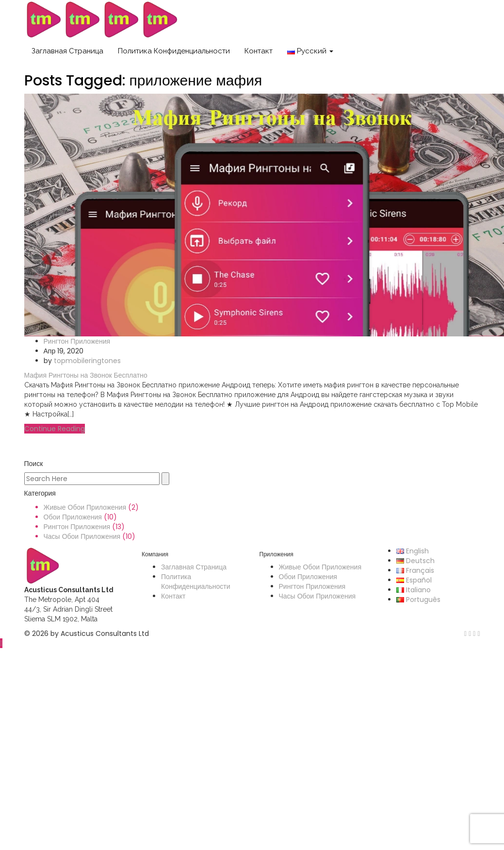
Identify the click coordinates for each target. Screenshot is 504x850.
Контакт (259, 51)
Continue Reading (55, 429)
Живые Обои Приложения (85, 507)
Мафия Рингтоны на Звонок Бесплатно (86, 375)
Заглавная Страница (67, 51)
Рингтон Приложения (77, 341)
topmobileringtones (87, 361)
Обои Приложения (73, 517)
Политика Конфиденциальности (174, 51)
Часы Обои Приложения (82, 536)
